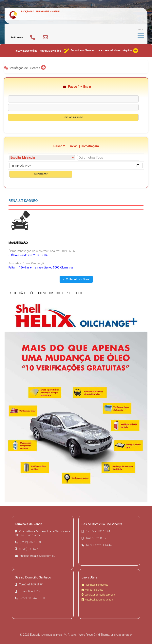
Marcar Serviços (92, 590)
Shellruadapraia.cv (122, 635)
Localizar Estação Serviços (98, 595)
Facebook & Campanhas (97, 600)
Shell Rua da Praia (52, 635)
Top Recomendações (95, 585)
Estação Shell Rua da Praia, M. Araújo (40, 11)
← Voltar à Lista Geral (76, 279)
